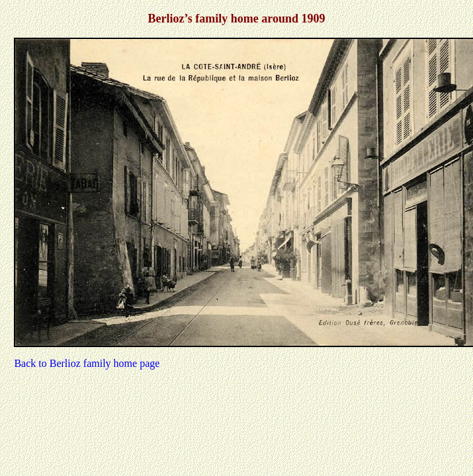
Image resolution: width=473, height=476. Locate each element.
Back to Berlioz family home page (87, 363)
